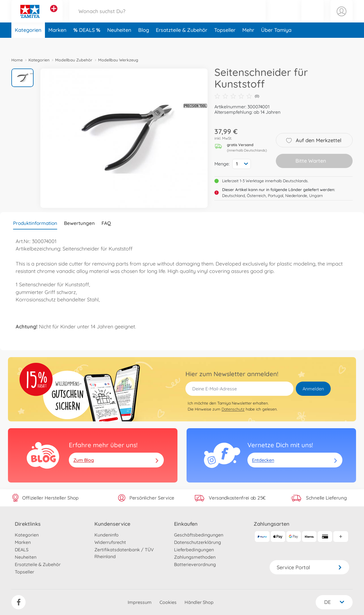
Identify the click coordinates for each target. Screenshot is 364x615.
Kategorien (28, 44)
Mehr (248, 44)
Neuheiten (119, 44)
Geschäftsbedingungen (199, 535)
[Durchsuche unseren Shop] (167, 18)
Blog (144, 44)
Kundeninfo (106, 535)
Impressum (140, 602)
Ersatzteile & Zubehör (182, 44)
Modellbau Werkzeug (118, 60)
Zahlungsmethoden (195, 557)
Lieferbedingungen (194, 550)
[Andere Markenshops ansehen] (54, 15)
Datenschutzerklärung (197, 542)
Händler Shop (199, 602)
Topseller (225, 44)
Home (17, 60)
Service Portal (309, 567)
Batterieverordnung (195, 564)
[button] (313, 18)
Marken (57, 44)
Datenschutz (233, 409)
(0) (237, 96)
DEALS (88, 44)
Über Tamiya (276, 44)
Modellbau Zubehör (74, 60)
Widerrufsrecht (110, 542)
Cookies (168, 602)
